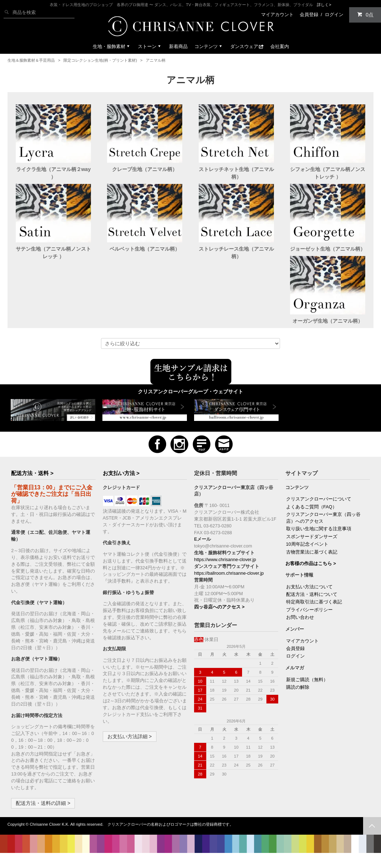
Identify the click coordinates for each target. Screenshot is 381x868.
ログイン (334, 15)
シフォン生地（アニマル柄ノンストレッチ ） (328, 173)
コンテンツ (209, 46)
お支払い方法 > (121, 481)
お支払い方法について (309, 594)
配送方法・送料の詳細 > (43, 811)
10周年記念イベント (307, 552)
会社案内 (280, 46)
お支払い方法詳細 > (130, 744)
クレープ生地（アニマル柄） (145, 169)
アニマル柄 (156, 60)
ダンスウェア (247, 46)
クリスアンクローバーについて (319, 507)
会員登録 (309, 15)
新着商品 (178, 46)
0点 (365, 15)
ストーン (150, 46)
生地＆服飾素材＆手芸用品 (31, 60)
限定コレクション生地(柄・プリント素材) (100, 60)
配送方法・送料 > (32, 481)
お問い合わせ (300, 625)
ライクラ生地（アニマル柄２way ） (53, 173)
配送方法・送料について (312, 602)
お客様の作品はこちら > (311, 571)
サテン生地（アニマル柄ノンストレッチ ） (53, 253)
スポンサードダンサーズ (312, 544)
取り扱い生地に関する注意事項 (319, 536)
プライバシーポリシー (309, 617)
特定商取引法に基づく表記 (314, 610)
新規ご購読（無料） (307, 687)
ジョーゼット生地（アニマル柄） (328, 249)
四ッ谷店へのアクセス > (219, 615)
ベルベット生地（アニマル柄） (145, 249)
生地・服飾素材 (112, 46)
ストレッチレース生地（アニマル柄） (236, 253)
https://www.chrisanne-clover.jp (225, 567)
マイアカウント (277, 15)
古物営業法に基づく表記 (312, 560)
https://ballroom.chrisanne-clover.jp (229, 581)
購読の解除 (298, 695)
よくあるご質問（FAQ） (312, 514)
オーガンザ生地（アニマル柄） (53, 328)
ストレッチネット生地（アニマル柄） (236, 173)
